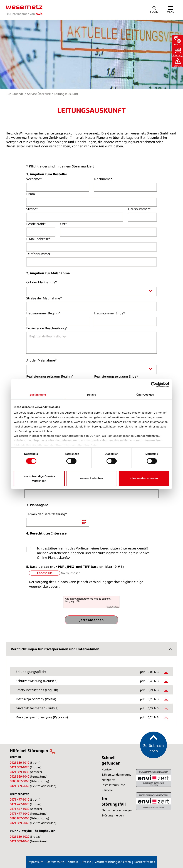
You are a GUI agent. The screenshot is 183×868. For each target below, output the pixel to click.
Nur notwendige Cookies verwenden (39, 478)
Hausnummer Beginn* (43, 313)
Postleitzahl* (36, 224)
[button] (154, 10)
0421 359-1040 (19, 777)
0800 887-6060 (19, 781)
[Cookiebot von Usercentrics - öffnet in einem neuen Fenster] (154, 384)
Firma (31, 194)
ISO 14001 (154, 801)
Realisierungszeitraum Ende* (116, 376)
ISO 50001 (154, 778)
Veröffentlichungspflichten (113, 862)
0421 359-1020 (19, 767)
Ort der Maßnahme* (42, 282)
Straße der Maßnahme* (44, 298)
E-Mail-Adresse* (38, 239)
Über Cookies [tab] (145, 394)
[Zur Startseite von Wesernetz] (24, 10)
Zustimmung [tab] (38, 394)
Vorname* (34, 179)
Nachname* (103, 179)
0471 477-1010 (19, 800)
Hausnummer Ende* (110, 313)
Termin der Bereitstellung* (47, 514)
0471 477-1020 (19, 804)
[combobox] (91, 291)
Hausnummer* (139, 209)
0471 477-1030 (19, 809)
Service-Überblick (39, 94)
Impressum (35, 862)
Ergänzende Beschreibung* (47, 328)
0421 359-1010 (19, 763)
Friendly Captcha (112, 607)
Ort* (64, 224)
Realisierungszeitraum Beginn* (50, 376)
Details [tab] (91, 394)
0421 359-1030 (19, 772)
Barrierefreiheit (145, 862)
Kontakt (73, 862)
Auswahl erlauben (91, 478)
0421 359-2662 (19, 786)
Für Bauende (15, 94)
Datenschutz (55, 862)
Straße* (32, 209)
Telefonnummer (38, 254)
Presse (86, 862)
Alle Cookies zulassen (144, 478)
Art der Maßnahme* (41, 360)
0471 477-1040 (19, 814)
